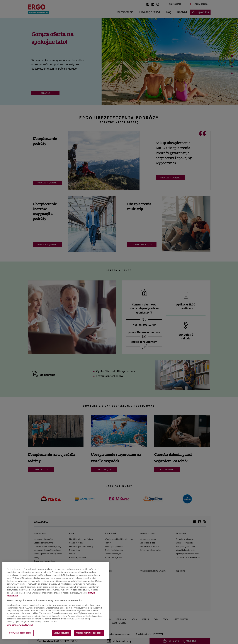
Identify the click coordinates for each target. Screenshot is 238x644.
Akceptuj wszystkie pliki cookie (89, 633)
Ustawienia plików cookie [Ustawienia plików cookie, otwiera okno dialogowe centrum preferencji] (20, 633)
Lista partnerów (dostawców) (20, 625)
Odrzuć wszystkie (61, 633)
